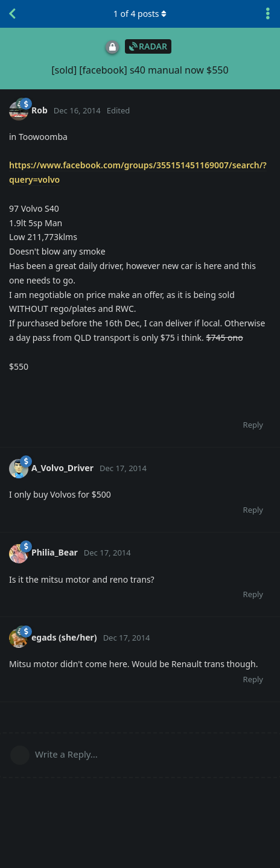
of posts (140, 14)
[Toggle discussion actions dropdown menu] (268, 14)
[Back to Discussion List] (12, 14)
